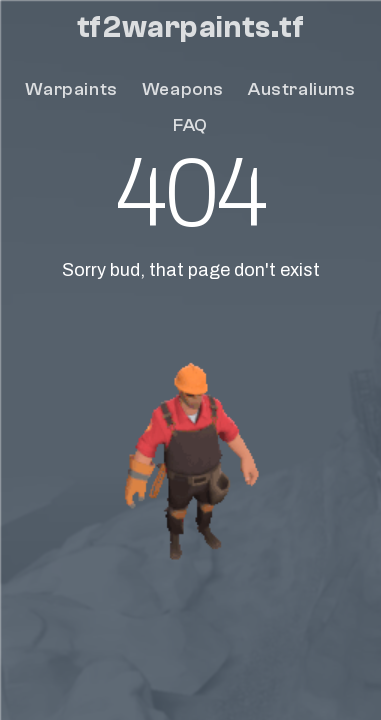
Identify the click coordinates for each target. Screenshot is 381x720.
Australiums (302, 89)
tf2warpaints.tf (191, 28)
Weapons (183, 89)
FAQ (190, 125)
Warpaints (71, 89)
